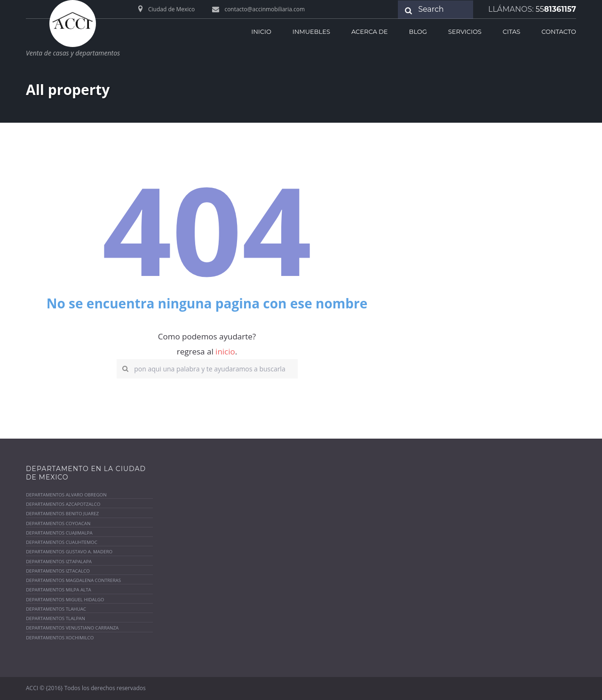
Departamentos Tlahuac (56, 609)
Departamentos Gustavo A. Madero (69, 552)
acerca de (370, 31)
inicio (261, 31)
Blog (418, 31)
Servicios (465, 31)
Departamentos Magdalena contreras (74, 580)
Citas (511, 31)
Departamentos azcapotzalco (63, 504)
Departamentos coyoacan (58, 523)
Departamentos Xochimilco (60, 638)
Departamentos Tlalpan (55, 618)
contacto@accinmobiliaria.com (265, 9)
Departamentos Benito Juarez (62, 514)
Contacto (559, 31)
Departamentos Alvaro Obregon (66, 495)
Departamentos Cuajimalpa (59, 533)
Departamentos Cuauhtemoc (62, 542)
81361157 (556, 9)
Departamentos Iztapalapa (59, 562)
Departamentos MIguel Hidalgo (65, 600)
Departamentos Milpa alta (59, 590)
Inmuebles (311, 31)
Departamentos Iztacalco (58, 571)
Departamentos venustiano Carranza (72, 628)
